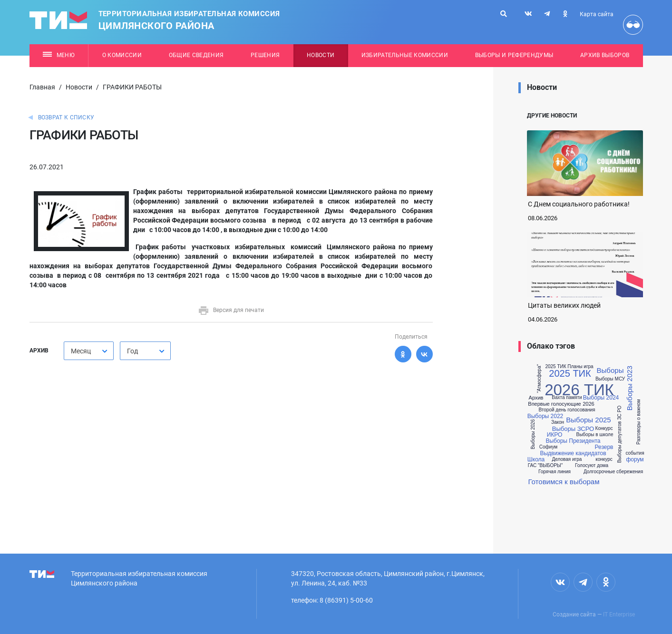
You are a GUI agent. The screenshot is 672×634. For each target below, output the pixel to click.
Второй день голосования (567, 410)
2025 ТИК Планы (564, 367)
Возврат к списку (66, 117)
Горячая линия (555, 472)
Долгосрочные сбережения (613, 472)
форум (635, 459)
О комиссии (122, 55)
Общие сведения (196, 55)
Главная (42, 87)
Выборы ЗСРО (573, 429)
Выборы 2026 (534, 434)
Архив (536, 398)
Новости (321, 55)
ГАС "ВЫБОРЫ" (545, 466)
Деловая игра (567, 459)
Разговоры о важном (638, 422)
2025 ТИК (570, 373)
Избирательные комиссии (405, 55)
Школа (536, 459)
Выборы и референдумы (514, 55)
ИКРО (555, 435)
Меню (59, 55)
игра (588, 367)
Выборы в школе (594, 435)
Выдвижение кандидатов (573, 453)
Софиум (548, 447)
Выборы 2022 (545, 416)
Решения (265, 55)
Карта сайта (597, 14)
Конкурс (604, 429)
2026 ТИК (579, 390)
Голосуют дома (592, 466)
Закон (558, 422)
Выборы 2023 (629, 388)
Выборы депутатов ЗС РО (620, 434)
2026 (588, 404)
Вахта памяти (567, 398)
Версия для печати (231, 310)
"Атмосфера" (540, 379)
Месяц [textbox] (81, 351)
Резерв (604, 447)
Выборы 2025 (588, 420)
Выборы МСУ (610, 379)
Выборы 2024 (601, 398)
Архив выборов (605, 55)
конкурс (604, 459)
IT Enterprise (619, 614)
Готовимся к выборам (564, 482)
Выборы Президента (573, 441)
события (635, 453)
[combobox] (89, 351)
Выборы (610, 370)
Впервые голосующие (554, 404)
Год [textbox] (132, 351)
